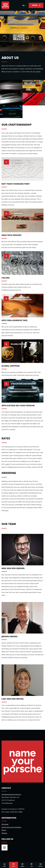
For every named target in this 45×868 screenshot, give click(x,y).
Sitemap (4, 833)
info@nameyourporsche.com (11, 794)
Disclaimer (5, 824)
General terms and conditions (11, 827)
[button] (25, 5)
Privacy (4, 830)
